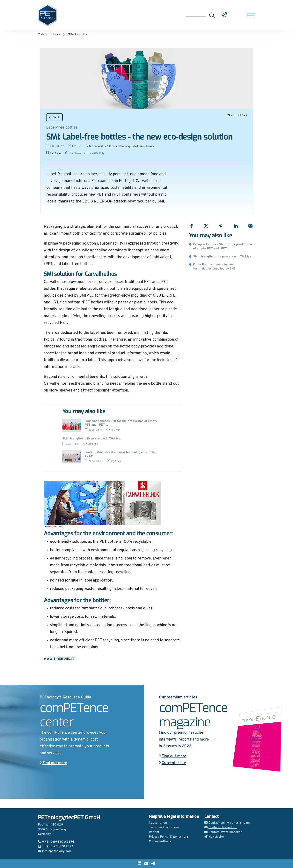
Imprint (154, 832)
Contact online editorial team (227, 823)
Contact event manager (223, 832)
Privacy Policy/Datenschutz (169, 837)
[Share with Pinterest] (221, 226)
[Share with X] (206, 226)
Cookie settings (160, 841)
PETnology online (77, 34)
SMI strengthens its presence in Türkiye (222, 257)
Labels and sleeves (143, 146)
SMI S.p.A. (54, 153)
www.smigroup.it (59, 659)
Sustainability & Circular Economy (110, 146)
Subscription (158, 823)
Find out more (54, 763)
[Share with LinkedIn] (236, 226)
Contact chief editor (221, 827)
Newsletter (214, 837)
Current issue (172, 763)
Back (55, 117)
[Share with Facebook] (191, 226)
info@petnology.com (55, 851)
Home (57, 34)
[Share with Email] (250, 226)
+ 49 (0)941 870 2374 (56, 842)
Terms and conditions (164, 827)
